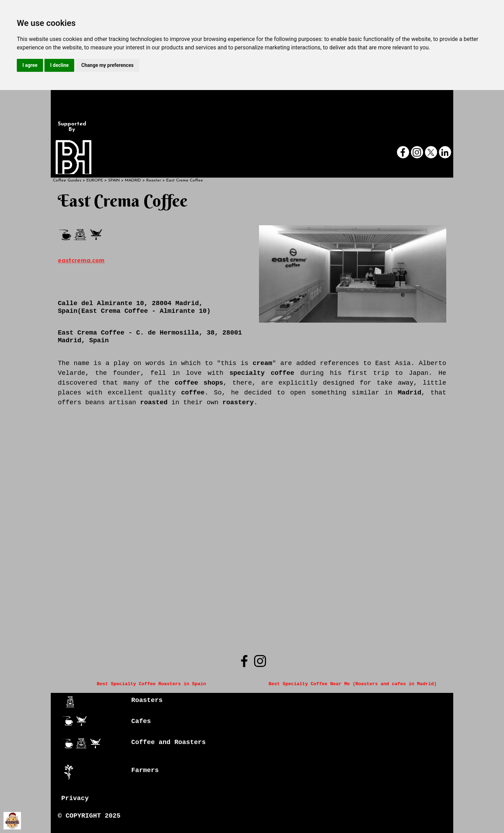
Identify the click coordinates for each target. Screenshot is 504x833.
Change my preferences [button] (107, 65)
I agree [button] (30, 65)
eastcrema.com (81, 261)
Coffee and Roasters (169, 742)
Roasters (147, 700)
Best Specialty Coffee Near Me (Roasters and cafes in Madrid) (352, 684)
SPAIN (114, 180)
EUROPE (95, 180)
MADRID (133, 180)
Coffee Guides (67, 180)
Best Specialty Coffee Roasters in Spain (152, 684)
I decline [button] (59, 65)
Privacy (75, 798)
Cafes (141, 721)
